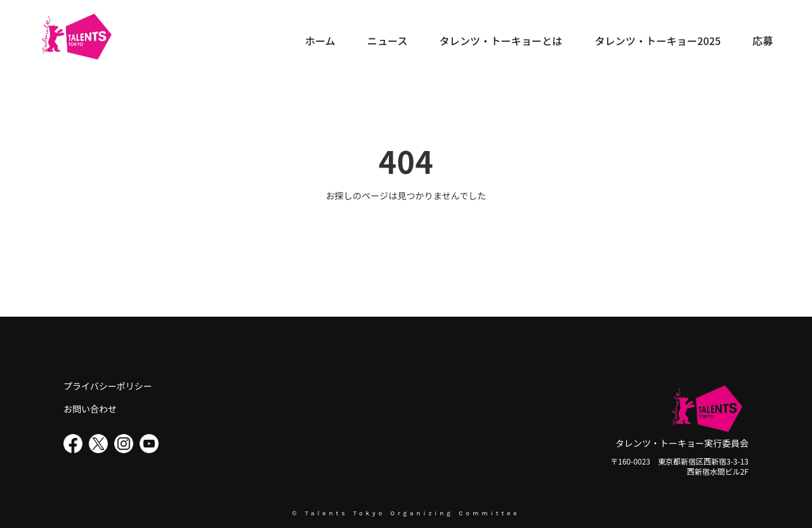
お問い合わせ (90, 409)
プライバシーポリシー (108, 386)
